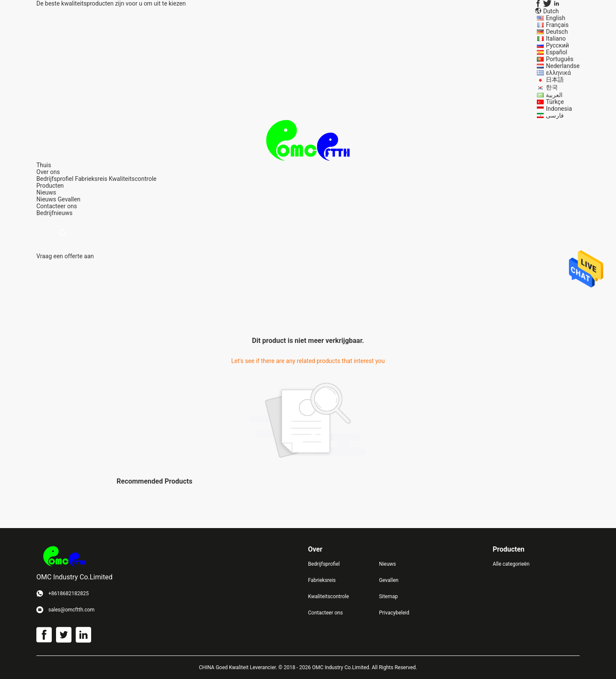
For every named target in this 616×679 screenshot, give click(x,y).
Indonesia (559, 109)
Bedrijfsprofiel (55, 179)
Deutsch (557, 32)
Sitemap (388, 596)
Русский (557, 45)
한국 (552, 87)
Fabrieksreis (91, 179)
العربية (554, 95)
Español (557, 52)
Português (560, 59)
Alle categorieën (511, 564)
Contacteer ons (325, 613)
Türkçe (555, 102)
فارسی (555, 115)
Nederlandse (563, 66)
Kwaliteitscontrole (133, 179)
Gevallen (69, 199)
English (555, 18)
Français (557, 25)
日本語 (555, 80)
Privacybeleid (394, 613)
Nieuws (46, 199)
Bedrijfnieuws (54, 213)
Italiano (556, 38)
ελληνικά (558, 73)
